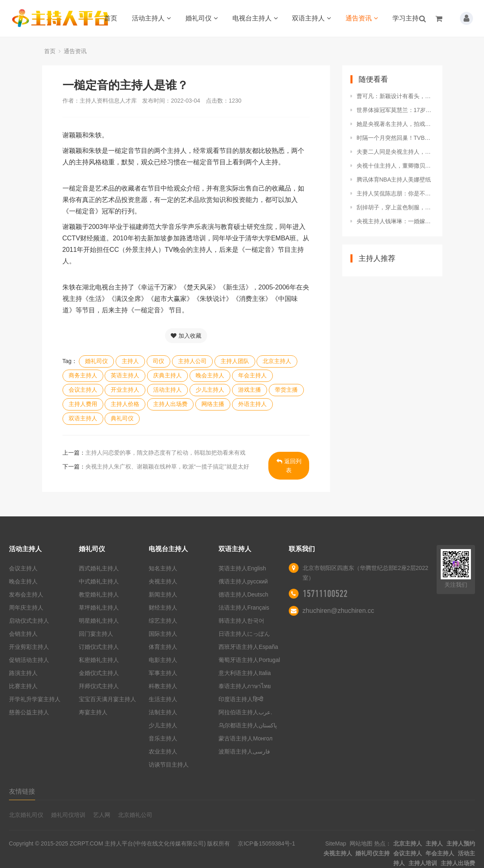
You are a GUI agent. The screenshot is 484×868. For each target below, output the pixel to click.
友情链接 (22, 791)
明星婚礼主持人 (99, 621)
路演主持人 (23, 673)
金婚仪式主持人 (99, 673)
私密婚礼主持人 (99, 660)
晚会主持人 (210, 375)
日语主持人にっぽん (244, 634)
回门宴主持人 (96, 634)
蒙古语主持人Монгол (245, 738)
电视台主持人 (255, 18)
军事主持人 (163, 673)
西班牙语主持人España (248, 647)
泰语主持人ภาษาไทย (245, 686)
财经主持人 (163, 608)
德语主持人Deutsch (243, 594)
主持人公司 (192, 361)
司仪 (158, 361)
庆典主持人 (167, 375)
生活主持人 (163, 699)
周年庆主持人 (26, 608)
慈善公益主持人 (29, 712)
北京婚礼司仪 (26, 815)
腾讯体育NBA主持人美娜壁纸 (394, 179)
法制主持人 (163, 712)
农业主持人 (163, 751)
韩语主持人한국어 (241, 621)
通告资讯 (362, 18)
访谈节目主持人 (169, 765)
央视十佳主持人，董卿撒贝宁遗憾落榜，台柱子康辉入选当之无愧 (395, 166)
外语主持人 (252, 404)
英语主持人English (242, 568)
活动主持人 (151, 18)
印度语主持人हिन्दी (241, 699)
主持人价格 (125, 404)
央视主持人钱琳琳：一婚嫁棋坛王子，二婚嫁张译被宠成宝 (395, 221)
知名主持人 (163, 568)
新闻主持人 (163, 594)
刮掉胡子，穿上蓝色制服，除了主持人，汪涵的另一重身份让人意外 (395, 207)
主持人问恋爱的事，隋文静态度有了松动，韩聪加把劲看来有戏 (165, 453)
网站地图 (361, 843)
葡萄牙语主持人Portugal (249, 660)
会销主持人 (23, 634)
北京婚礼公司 (135, 815)
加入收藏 (186, 336)
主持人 (130, 361)
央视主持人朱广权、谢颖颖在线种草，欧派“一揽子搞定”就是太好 (167, 467)
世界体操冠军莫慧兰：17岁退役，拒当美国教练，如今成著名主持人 (395, 110)
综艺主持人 (163, 621)
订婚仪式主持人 (99, 647)
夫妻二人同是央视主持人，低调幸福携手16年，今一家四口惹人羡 (395, 152)
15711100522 (325, 594)
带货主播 (286, 390)
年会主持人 (252, 375)
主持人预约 (461, 843)
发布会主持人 (26, 594)
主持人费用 (83, 404)
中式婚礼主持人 (99, 581)
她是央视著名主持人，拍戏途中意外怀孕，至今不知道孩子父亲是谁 (395, 124)
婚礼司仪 (202, 18)
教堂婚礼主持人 (99, 594)
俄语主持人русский (243, 581)
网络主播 (213, 404)
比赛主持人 (23, 686)
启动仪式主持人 (29, 621)
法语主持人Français (244, 608)
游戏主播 (250, 390)
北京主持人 (277, 361)
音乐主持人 (163, 738)
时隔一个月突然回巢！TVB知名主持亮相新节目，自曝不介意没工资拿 (395, 138)
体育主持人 (163, 647)
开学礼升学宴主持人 (35, 699)
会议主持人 (83, 390)
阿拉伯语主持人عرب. (246, 712)
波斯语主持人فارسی (244, 751)
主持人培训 (423, 863)
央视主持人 (163, 581)
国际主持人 (163, 634)
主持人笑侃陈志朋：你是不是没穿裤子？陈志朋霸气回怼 (395, 193)
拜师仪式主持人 (99, 686)
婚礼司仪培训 (68, 815)
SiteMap (336, 843)
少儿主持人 (210, 390)
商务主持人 (83, 375)
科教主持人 (163, 686)
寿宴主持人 (93, 712)
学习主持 (406, 18)
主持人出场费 (170, 404)
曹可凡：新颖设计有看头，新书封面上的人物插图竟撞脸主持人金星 (395, 96)
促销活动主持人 (29, 660)
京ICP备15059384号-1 (266, 843)
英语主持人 (125, 375)
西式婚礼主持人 (99, 568)
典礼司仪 (122, 418)
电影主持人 (163, 660)
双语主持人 (311, 18)
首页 (111, 18)
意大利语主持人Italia (245, 673)
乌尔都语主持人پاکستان (248, 725)
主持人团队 (235, 361)
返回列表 (289, 466)
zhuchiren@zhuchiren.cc (338, 611)
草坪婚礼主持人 (99, 608)
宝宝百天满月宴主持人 (107, 699)
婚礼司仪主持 (372, 853)
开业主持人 (125, 390)
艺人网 (102, 815)
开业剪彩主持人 (29, 647)
